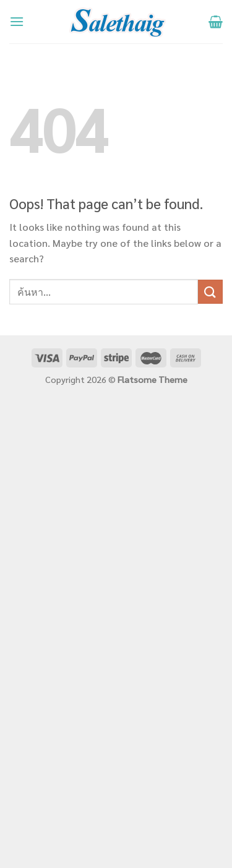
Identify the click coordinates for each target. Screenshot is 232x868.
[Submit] (210, 292)
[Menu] (17, 21)
